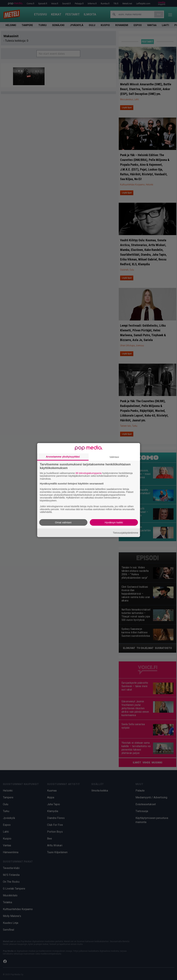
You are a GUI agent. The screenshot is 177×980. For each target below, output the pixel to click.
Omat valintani (63, 522)
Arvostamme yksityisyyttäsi (63, 456)
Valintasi (114, 457)
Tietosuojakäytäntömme (125, 533)
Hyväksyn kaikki (114, 522)
